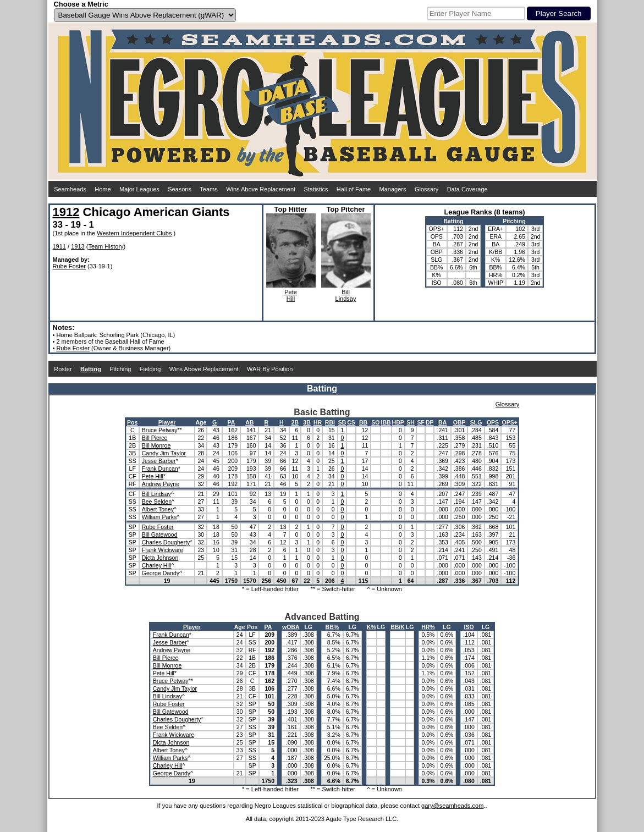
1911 (59, 246)
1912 (66, 212)
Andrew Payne (161, 484)
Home (103, 189)
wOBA (291, 627)
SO (375, 422)
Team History (106, 246)
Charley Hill (157, 565)
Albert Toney (158, 509)
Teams (208, 189)
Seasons (180, 189)
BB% (332, 627)
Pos (132, 422)
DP (430, 422)
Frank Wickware (163, 550)
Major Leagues (139, 189)
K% (371, 627)
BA (442, 422)
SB (342, 422)
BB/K (398, 627)
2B (295, 422)
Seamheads (70, 189)
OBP (459, 422)
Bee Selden (157, 502)
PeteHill (291, 295)
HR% (428, 627)
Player (167, 422)
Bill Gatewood (160, 535)
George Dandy (161, 573)
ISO (469, 627)
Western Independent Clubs (134, 233)
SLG (476, 422)
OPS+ (510, 422)
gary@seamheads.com (452, 806)
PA (232, 422)
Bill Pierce (155, 438)
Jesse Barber (159, 461)
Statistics (316, 189)
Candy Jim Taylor (164, 453)
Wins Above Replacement (261, 189)
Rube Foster (70, 266)
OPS (493, 422)
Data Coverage (467, 189)
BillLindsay (346, 295)
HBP (398, 422)
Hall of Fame (354, 189)
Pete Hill (153, 476)
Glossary (426, 189)
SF (420, 422)
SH (411, 422)
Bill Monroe (156, 445)
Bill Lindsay (156, 494)
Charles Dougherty (166, 542)
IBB (386, 422)
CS (351, 422)
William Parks (159, 517)
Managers (393, 189)
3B (307, 422)
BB (363, 422)
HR (318, 422)
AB (249, 422)
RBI (330, 422)
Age (201, 422)
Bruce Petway (160, 430)
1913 (78, 246)
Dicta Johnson (160, 558)
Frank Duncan (160, 469)
